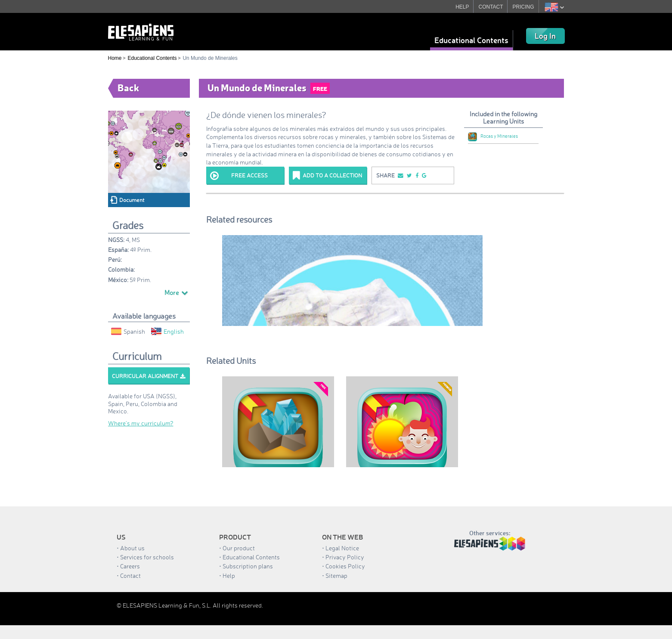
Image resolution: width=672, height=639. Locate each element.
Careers (130, 566)
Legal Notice (342, 548)
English (167, 331)
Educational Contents (471, 40)
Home (115, 58)
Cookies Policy (345, 566)
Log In (545, 36)
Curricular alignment (149, 376)
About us (132, 548)
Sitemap (336, 575)
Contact (130, 575)
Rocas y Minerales (493, 136)
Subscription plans (248, 566)
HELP (462, 7)
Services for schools (147, 557)
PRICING (523, 7)
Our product (239, 548)
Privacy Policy (345, 557)
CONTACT (491, 7)
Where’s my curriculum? (141, 423)
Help (229, 575)
